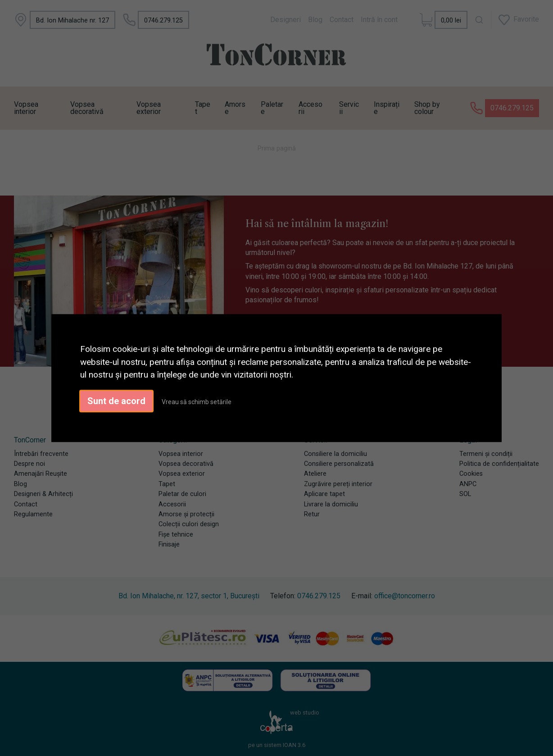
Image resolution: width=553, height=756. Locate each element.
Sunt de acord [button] (116, 401)
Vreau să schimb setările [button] (197, 402)
